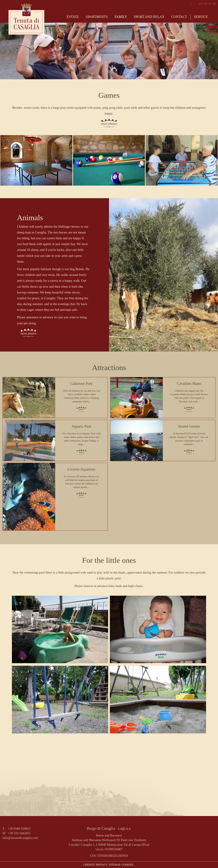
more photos (109, 124)
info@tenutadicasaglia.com (20, 838)
